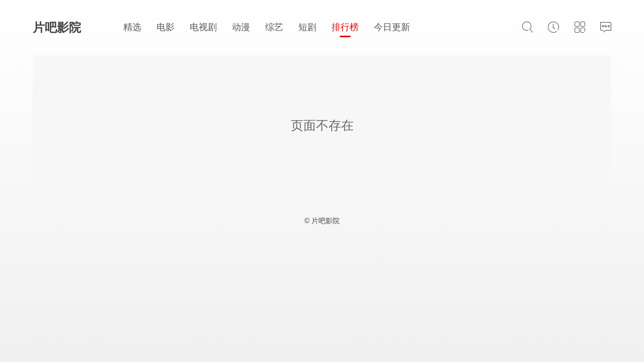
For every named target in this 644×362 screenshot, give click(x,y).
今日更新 (392, 27)
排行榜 (345, 27)
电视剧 (203, 27)
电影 (166, 27)
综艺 (274, 27)
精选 (132, 27)
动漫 (241, 27)
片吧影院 (57, 27)
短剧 (307, 27)
